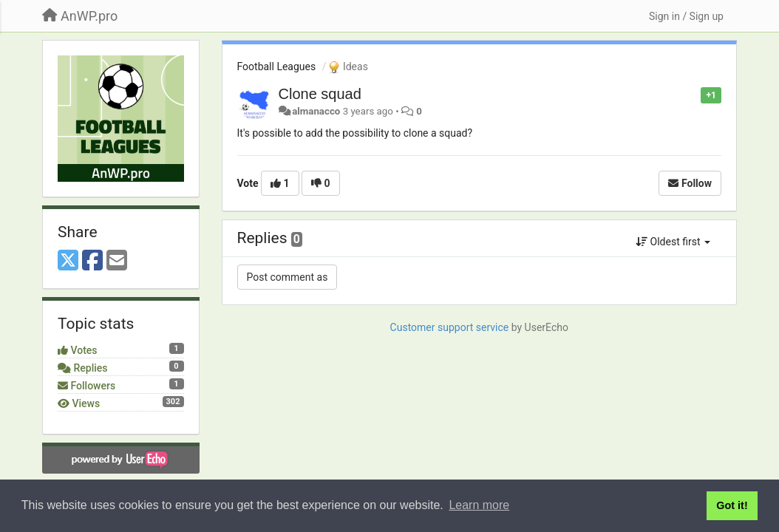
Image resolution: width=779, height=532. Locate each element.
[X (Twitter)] (68, 261)
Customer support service (450, 327)
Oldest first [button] (673, 242)
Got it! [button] (732, 505)
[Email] (117, 261)
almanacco (316, 111)
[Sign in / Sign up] (686, 16)
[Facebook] (92, 261)
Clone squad (320, 94)
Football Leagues (277, 66)
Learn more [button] (479, 505)
